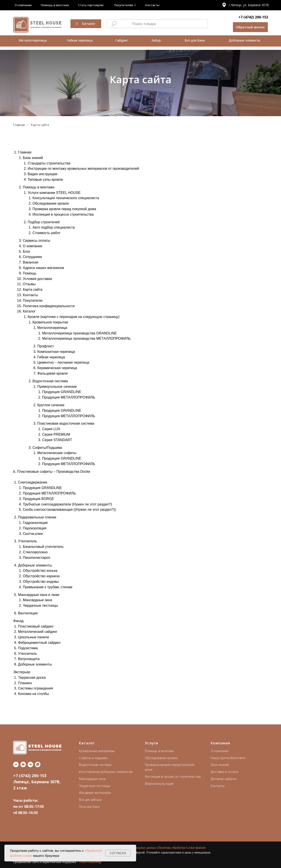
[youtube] (23, 764)
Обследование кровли (161, 758)
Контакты (218, 786)
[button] (250, 27)
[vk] (16, 764)
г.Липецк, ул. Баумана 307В (249, 5)
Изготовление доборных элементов (106, 772)
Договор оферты (224, 779)
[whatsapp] (38, 764)
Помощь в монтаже (159, 751)
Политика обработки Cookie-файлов (182, 848)
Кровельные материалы (97, 751)
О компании (220, 751)
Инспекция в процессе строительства (173, 777)
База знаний (220, 765)
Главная (19, 125)
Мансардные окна (92, 779)
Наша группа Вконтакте (228, 758)
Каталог (87, 743)
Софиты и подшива (93, 758)
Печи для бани (89, 807)
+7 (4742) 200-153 (253, 17)
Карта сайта (40, 125)
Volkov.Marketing (90, 862)
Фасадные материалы (95, 793)
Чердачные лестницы (95, 786)
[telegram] (30, 764)
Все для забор (89, 800)
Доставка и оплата (224, 772)
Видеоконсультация (159, 784)
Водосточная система (95, 765)
